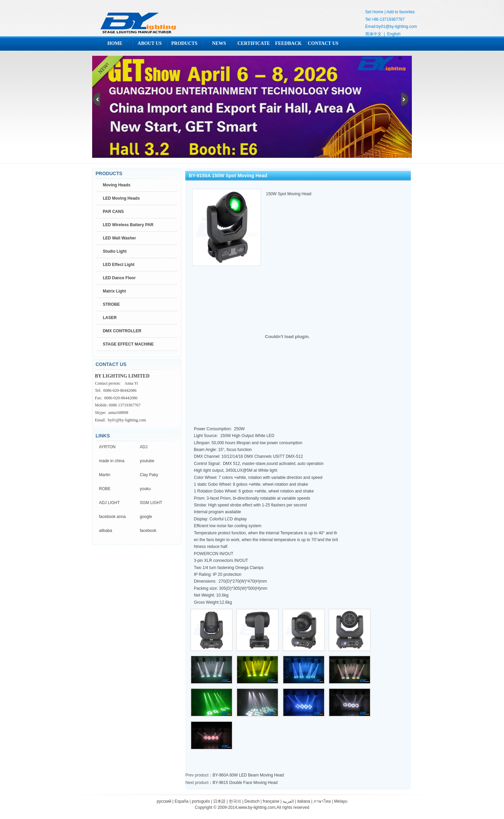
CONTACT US (323, 43)
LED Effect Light (119, 265)
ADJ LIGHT (109, 503)
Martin (105, 475)
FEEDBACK (288, 43)
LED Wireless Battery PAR (128, 225)
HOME (115, 43)
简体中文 (373, 34)
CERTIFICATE (254, 43)
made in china (112, 461)
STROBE (111, 304)
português (201, 801)
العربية (288, 801)
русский (164, 801)
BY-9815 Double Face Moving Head (245, 783)
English (394, 34)
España (182, 801)
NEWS (219, 43)
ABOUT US (150, 43)
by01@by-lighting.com (397, 27)
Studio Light (115, 251)
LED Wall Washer (119, 238)
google (146, 517)
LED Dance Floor (119, 278)
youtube (147, 461)
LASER (110, 318)
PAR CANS (113, 212)
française (271, 801)
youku (145, 489)
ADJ (144, 447)
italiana (304, 801)
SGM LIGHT (151, 503)
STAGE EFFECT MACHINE (128, 344)
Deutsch (252, 801)
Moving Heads (116, 185)
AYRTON (107, 447)
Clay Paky (149, 475)
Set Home (374, 12)
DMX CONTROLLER (122, 331)
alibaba (106, 531)
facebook (148, 531)
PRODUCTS (184, 43)
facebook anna (112, 517)
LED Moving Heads (121, 198)
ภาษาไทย (322, 801)
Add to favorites (400, 12)
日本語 (219, 801)
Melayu (341, 801)
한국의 (235, 801)
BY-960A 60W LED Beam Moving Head (248, 775)
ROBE (105, 489)
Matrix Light (114, 291)
